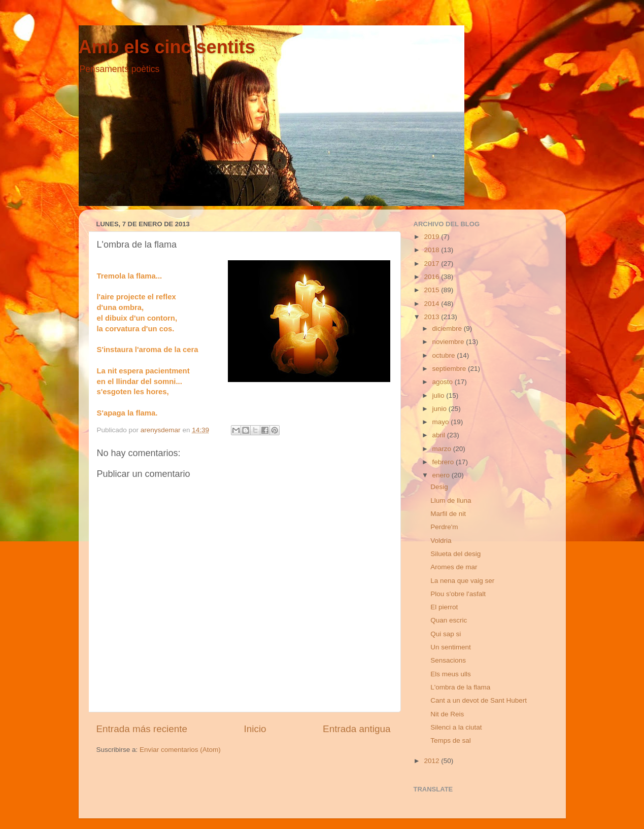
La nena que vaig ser (462, 581)
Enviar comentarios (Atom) (180, 750)
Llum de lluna (451, 500)
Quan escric (449, 620)
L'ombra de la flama (460, 687)
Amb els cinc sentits (167, 47)
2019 (432, 237)
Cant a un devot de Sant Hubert (479, 700)
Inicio (255, 729)
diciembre (448, 329)
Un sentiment (451, 647)
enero (442, 475)
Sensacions (448, 660)
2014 (432, 304)
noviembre (449, 342)
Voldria (441, 541)
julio (439, 395)
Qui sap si (446, 634)
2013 (432, 317)
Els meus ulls (451, 674)
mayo (442, 422)
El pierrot (444, 607)
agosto (444, 382)
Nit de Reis (447, 714)
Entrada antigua (357, 729)
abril (440, 435)
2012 (432, 761)
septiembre (450, 369)
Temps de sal (451, 740)
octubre (445, 355)
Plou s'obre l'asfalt (458, 594)
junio (440, 409)
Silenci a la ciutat (456, 727)
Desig (439, 487)
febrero (444, 462)
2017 (432, 264)
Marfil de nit (448, 514)
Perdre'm (444, 527)
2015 (432, 290)
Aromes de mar (454, 567)
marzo (443, 449)
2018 (432, 250)
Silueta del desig (455, 554)
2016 (432, 277)
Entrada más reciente (142, 729)
